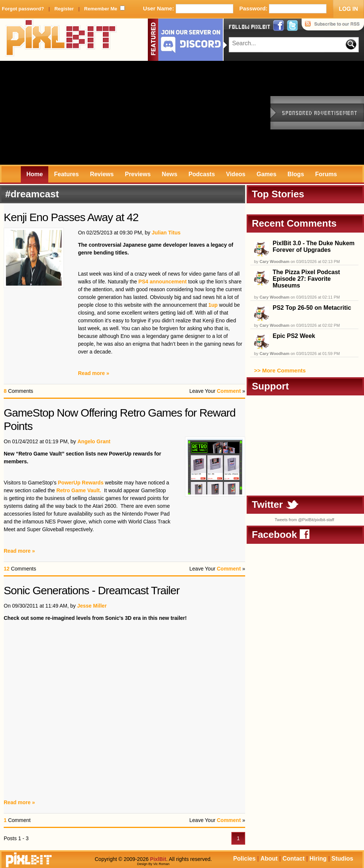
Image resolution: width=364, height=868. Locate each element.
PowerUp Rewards (81, 483)
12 (7, 569)
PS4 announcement (162, 282)
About (269, 859)
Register (64, 9)
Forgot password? (23, 9)
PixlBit (61, 40)
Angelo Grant (94, 441)
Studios (342, 859)
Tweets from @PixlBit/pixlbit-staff (304, 520)
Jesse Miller (92, 606)
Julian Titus (166, 233)
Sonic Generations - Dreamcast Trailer (92, 590)
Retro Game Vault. (79, 490)
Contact (293, 859)
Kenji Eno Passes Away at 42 (71, 217)
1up (213, 305)
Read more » (94, 373)
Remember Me (101, 9)
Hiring (318, 859)
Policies (244, 859)
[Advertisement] (101, 113)
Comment (229, 391)
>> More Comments (280, 370)
